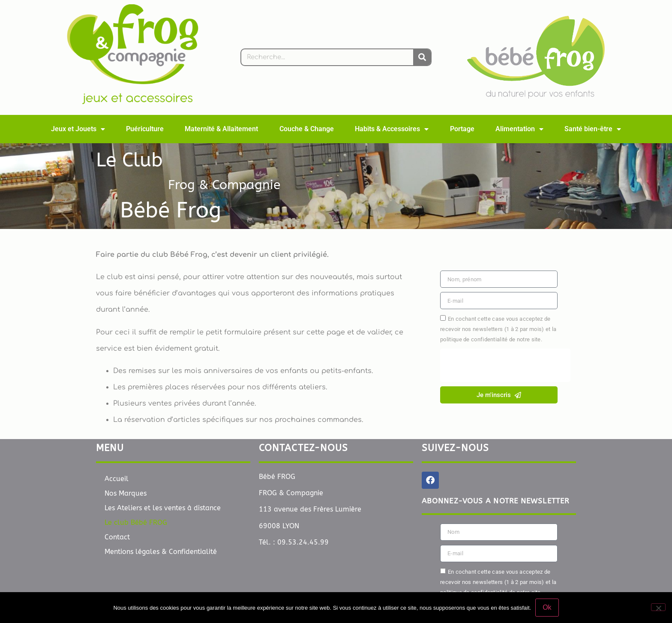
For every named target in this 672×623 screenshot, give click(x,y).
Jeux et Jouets (78, 129)
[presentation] (505, 365)
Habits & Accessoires (392, 129)
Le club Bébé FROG (136, 522)
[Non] (658, 607)
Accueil (117, 479)
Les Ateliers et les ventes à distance (163, 508)
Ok (547, 607)
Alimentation (519, 129)
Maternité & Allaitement (221, 129)
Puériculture (145, 129)
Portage (462, 129)
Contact (117, 537)
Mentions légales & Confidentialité (161, 552)
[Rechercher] (422, 57)
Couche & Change (307, 129)
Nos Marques (126, 493)
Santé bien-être (593, 129)
